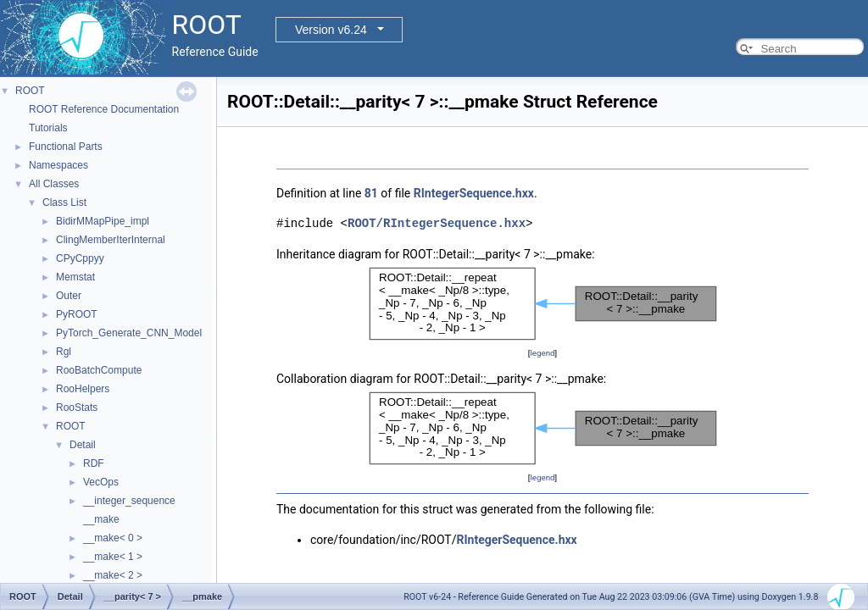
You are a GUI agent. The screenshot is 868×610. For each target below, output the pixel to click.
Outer (69, 296)
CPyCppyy (80, 258)
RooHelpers (83, 389)
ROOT (30, 91)
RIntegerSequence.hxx (474, 193)
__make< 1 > (113, 557)
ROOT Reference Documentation (104, 109)
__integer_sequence (129, 501)
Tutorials (48, 128)
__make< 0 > (113, 538)
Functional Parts (66, 147)
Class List (64, 202)
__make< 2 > (113, 575)
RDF (94, 463)
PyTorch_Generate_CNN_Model (129, 333)
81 (371, 193)
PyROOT (77, 314)
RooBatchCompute (99, 370)
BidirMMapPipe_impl (103, 221)
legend (542, 353)
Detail (83, 445)
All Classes (54, 184)
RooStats (77, 408)
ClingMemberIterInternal (111, 240)
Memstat (75, 277)
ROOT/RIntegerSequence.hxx (437, 223)
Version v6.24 (331, 30)
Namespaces (58, 165)
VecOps (101, 482)
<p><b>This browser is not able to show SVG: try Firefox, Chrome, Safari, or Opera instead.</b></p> (543, 304)
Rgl (64, 352)
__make (101, 519)
